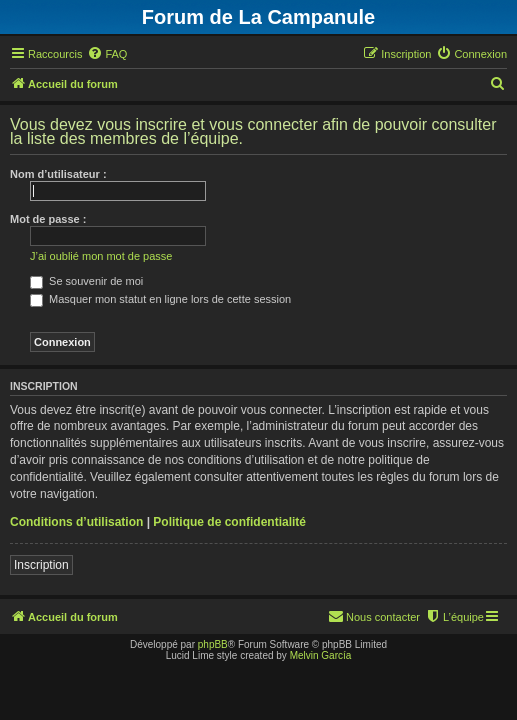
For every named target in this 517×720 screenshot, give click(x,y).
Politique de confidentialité (229, 522)
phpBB (213, 644)
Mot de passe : (48, 219)
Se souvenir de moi (86, 281)
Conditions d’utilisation (76, 522)
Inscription (41, 565)
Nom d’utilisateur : (58, 174)
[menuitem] (107, 54)
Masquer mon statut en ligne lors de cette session (160, 299)
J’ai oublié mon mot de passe (101, 256)
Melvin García (321, 655)
